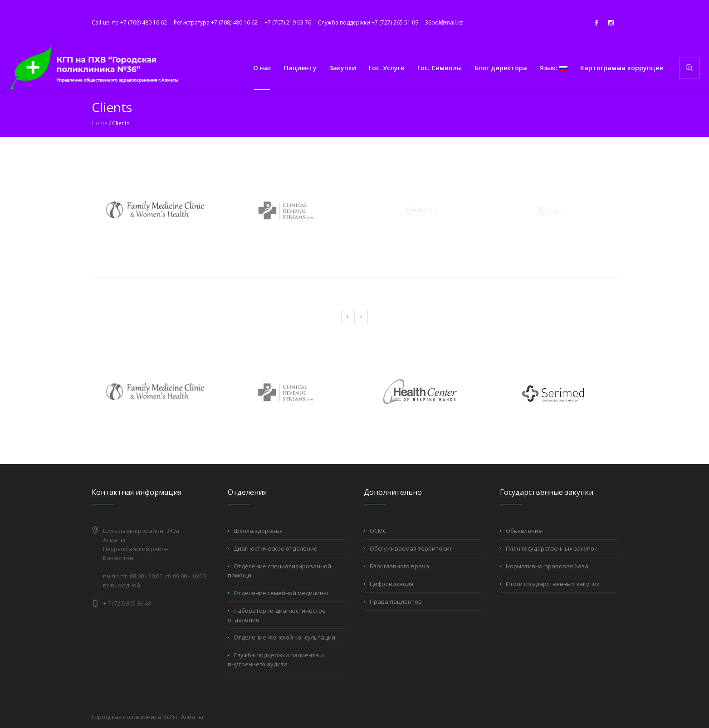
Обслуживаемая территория (411, 548)
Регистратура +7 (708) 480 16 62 (216, 22)
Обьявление (524, 531)
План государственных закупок (552, 548)
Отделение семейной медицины (281, 593)
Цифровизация (391, 584)
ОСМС (378, 531)
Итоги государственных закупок (553, 584)
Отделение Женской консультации (284, 637)
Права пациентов (396, 601)
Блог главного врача (399, 566)
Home (100, 123)
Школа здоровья (258, 531)
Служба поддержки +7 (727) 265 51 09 (368, 22)
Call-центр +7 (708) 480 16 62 (129, 22)
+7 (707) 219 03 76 (288, 22)
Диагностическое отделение (276, 548)
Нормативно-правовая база (547, 566)
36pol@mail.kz (444, 22)
